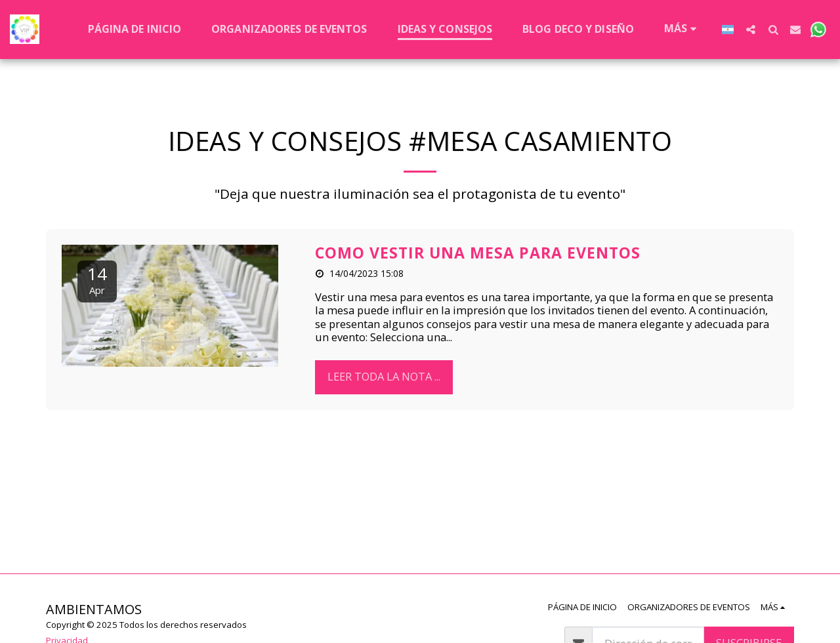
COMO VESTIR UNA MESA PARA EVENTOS (478, 253)
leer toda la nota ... (384, 376)
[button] (751, 29)
